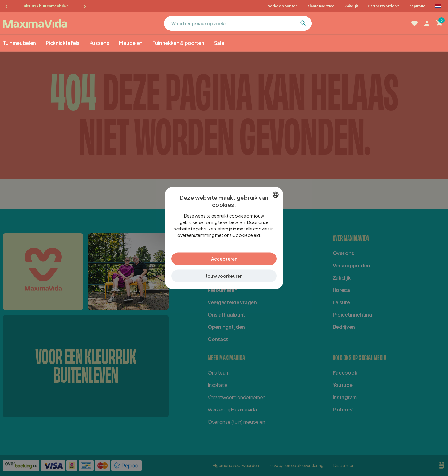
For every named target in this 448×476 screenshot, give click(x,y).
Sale (219, 43)
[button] (224, 273)
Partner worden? (383, 6)
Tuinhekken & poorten (178, 43)
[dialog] (224, 238)
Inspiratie (417, 6)
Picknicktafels (63, 43)
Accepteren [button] (224, 255)
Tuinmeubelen (19, 43)
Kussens (99, 43)
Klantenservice (321, 6)
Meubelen (131, 43)
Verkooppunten (283, 6)
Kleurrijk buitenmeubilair (46, 6)
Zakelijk (351, 6)
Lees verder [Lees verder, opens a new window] (264, 238)
